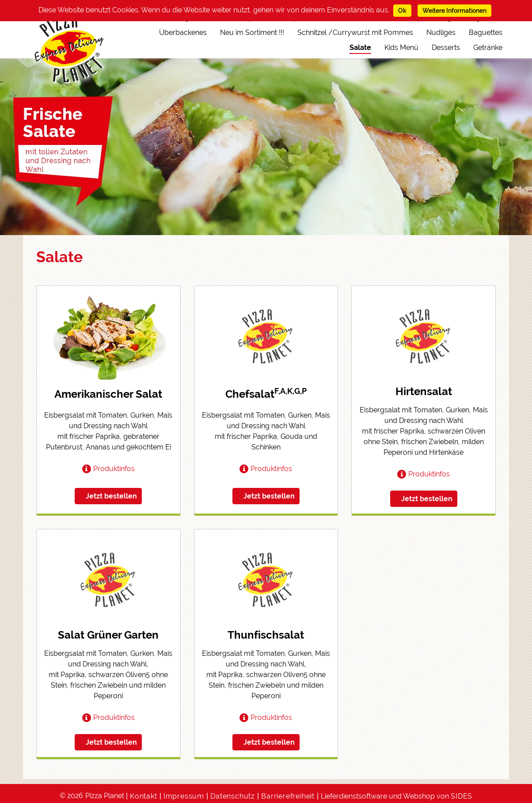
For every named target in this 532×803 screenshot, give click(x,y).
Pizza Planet (105, 796)
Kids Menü (401, 48)
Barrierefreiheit (288, 796)
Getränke (488, 48)
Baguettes (486, 32)
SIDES (462, 796)
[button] (108, 469)
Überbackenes (183, 32)
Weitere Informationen (454, 11)
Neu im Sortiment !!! (252, 32)
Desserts (446, 48)
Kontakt (144, 796)
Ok (402, 11)
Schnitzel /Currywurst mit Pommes (355, 32)
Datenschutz (233, 796)
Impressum (184, 796)
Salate (360, 48)
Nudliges (441, 32)
